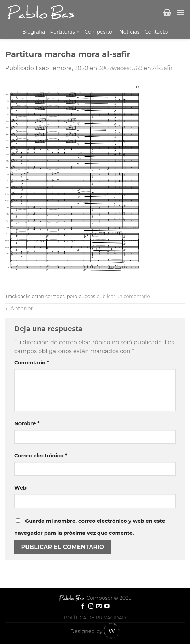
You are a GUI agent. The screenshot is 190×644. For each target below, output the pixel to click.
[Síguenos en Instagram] (91, 607)
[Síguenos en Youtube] (107, 607)
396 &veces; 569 (120, 68)
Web (20, 488)
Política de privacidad (95, 618)
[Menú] (180, 12)
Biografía (34, 32)
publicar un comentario (123, 296)
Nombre (27, 423)
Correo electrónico (41, 456)
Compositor (99, 32)
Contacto (156, 32)
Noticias (129, 32)
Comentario (32, 363)
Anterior (19, 308)
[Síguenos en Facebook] (83, 607)
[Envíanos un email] (99, 607)
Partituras (65, 32)
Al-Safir (163, 68)
